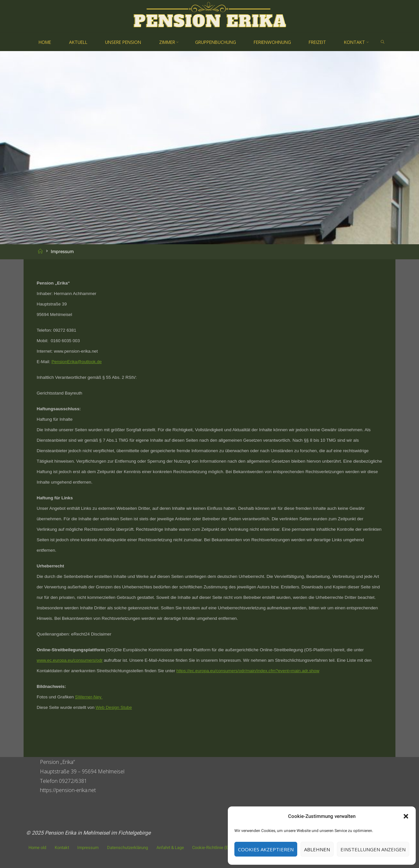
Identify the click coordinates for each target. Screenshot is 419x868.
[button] (406, 816)
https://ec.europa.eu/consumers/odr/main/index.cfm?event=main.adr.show (248, 671)
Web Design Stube (114, 707)
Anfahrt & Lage (170, 848)
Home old (37, 848)
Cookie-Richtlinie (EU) (212, 848)
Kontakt (62, 848)
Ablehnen (317, 849)
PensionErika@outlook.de (77, 362)
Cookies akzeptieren (266, 849)
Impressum (88, 848)
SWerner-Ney (89, 697)
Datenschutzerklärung (128, 848)
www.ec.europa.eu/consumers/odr (70, 660)
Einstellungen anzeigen (373, 849)
